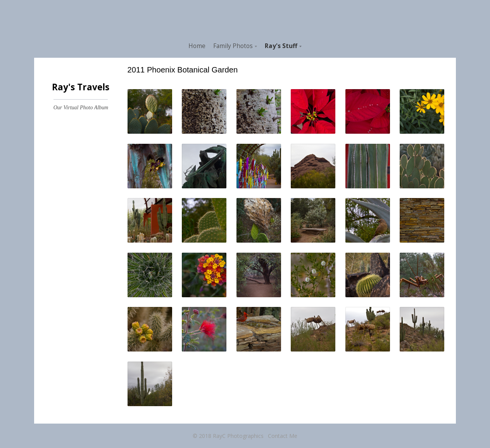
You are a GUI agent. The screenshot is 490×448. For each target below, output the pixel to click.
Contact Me (283, 436)
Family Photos (233, 46)
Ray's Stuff (281, 46)
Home (197, 46)
